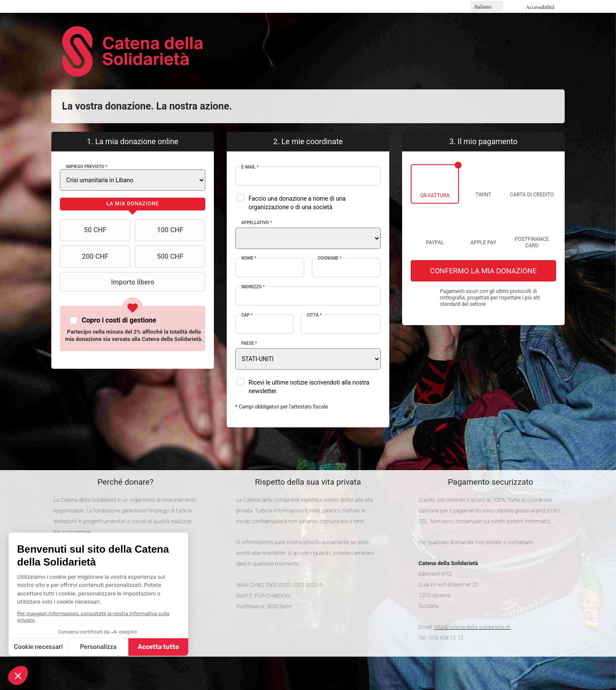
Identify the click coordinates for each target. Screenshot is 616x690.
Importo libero (108, 282)
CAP (247, 315)
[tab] (133, 204)
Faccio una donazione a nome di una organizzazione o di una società (297, 203)
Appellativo (257, 223)
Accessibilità (540, 7)
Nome (249, 258)
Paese (249, 343)
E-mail (250, 167)
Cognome (330, 258)
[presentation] (133, 204)
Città (314, 315)
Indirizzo (253, 287)
